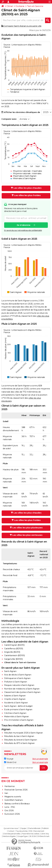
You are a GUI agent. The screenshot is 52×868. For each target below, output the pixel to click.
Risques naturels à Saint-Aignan (19, 685)
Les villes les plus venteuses (26, 535)
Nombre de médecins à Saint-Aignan (22, 689)
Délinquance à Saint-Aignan (17, 678)
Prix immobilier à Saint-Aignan (19, 720)
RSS (31, 831)
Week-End (10, 762)
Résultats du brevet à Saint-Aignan (21, 740)
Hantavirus (10, 786)
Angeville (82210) (12, 652)
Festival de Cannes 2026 (16, 790)
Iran (6, 793)
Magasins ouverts (13, 797)
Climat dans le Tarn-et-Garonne (20, 662)
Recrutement (39, 831)
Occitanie (20, 6)
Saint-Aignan (13, 310)
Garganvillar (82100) (13, 659)
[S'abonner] (26, 768)
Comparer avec (9, 119)
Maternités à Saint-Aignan (17, 717)
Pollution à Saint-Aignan (16, 682)
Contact (11, 831)
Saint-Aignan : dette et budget (18, 706)
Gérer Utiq (45, 834)
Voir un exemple (40, 759)
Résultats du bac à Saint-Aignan (19, 736)
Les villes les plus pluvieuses (26, 528)
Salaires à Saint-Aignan (15, 696)
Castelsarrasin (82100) (14, 655)
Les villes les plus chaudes (26, 188)
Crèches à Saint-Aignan (15, 713)
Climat (10, 6)
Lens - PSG (10, 807)
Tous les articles (22, 831)
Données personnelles (12, 834)
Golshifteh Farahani (14, 800)
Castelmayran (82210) (14, 645)
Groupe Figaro (23, 836)
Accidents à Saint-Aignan (16, 703)
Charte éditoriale (34, 828)
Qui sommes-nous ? (11, 828)
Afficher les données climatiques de (21, 112)
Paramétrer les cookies (31, 834)
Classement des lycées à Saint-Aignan (22, 692)
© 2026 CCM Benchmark (40, 836)
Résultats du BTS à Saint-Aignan (19, 743)
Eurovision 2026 (12, 814)
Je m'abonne (24, 225)
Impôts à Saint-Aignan (15, 699)
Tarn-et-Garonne (35, 6)
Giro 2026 (9, 810)
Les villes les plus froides (26, 195)
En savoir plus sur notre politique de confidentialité (23, 230)
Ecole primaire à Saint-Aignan (18, 710)
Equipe (23, 828)
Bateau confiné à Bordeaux (17, 804)
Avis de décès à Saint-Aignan (18, 675)
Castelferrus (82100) (14, 649)
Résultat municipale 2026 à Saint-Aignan (24, 733)
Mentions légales (9, 836)
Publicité (45, 828)
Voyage (9, 759)
